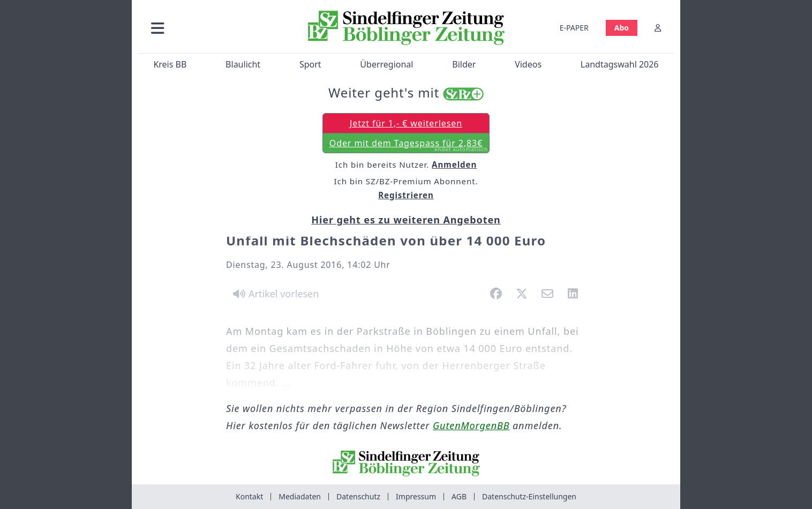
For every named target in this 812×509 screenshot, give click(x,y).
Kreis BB (170, 64)
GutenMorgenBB (471, 425)
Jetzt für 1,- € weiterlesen (406, 123)
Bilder (464, 64)
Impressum (416, 496)
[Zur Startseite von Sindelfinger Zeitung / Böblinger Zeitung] (406, 28)
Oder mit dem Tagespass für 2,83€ (409, 145)
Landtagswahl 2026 (620, 64)
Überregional (386, 64)
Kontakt (249, 496)
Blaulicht (243, 64)
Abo (622, 28)
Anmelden (454, 164)
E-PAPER (574, 28)
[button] (215, 28)
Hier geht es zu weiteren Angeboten (406, 220)
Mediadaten (300, 496)
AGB (459, 496)
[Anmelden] (658, 28)
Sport (310, 64)
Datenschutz (358, 496)
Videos (528, 64)
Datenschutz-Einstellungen (529, 496)
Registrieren (406, 195)
